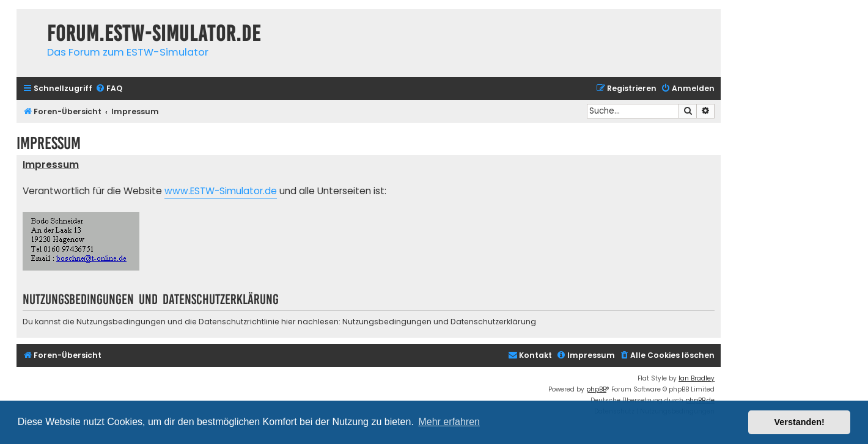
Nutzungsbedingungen (387, 322)
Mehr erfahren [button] (449, 422)
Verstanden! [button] (800, 422)
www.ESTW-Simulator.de (221, 191)
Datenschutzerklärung (493, 322)
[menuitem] (109, 89)
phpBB (596, 389)
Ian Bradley (697, 378)
